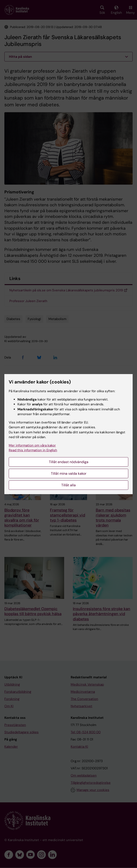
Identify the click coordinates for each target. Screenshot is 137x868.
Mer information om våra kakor (32, 445)
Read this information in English (33, 450)
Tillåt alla (68, 485)
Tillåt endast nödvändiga (69, 462)
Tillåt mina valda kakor (69, 473)
